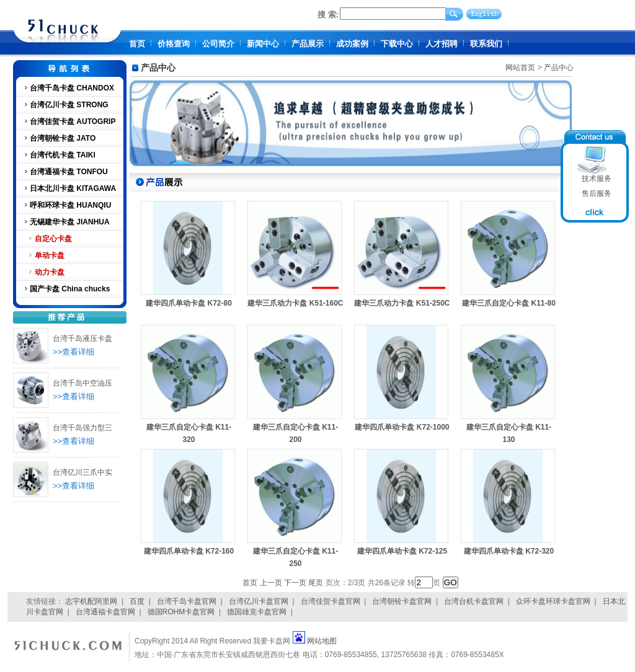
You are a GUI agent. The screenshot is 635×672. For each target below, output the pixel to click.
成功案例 (352, 44)
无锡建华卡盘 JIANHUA (70, 222)
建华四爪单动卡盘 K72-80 (189, 303)
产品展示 (308, 44)
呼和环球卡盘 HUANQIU (70, 205)
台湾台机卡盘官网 (474, 601)
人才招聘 (442, 44)
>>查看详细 (73, 352)
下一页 (295, 583)
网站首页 (520, 68)
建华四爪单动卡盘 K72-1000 (402, 427)
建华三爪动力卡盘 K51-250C (402, 303)
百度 (137, 601)
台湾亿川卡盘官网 (259, 601)
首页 (137, 44)
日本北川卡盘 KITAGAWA (73, 188)
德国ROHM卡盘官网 (181, 612)
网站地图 (322, 641)
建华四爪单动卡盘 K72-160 (189, 551)
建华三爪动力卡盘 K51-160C (295, 303)
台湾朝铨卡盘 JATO (63, 138)
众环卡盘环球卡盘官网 (553, 601)
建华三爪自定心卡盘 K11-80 (509, 303)
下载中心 (397, 44)
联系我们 (486, 44)
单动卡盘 (50, 255)
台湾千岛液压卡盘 (82, 338)
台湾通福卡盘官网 (105, 612)
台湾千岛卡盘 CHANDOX (72, 88)
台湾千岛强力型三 (82, 428)
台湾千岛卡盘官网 (187, 601)
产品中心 (559, 68)
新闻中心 (263, 44)
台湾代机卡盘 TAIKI (63, 155)
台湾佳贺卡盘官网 (331, 601)
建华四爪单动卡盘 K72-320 (509, 551)
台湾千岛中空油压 (82, 383)
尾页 (316, 583)
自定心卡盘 (53, 239)
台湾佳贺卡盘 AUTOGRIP (73, 122)
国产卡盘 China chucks (70, 289)
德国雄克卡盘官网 (257, 612)
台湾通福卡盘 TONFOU (69, 172)
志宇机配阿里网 (91, 601)
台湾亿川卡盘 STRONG (69, 105)
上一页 (271, 583)
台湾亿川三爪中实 (82, 472)
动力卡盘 (50, 272)
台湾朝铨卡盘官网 (402, 601)
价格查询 (174, 44)
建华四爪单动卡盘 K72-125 (402, 551)
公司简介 (218, 44)
